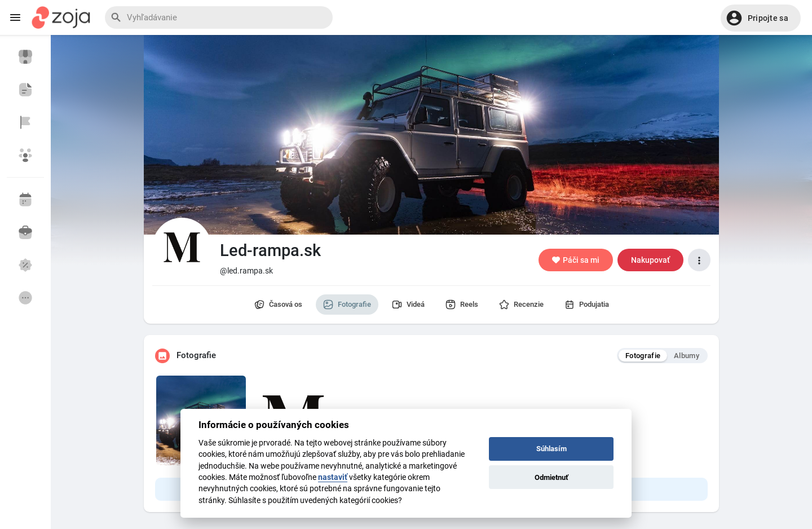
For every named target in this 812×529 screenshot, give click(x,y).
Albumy (687, 356)
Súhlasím (551, 449)
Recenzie (521, 305)
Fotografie (347, 305)
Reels (462, 305)
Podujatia (587, 305)
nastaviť (333, 477)
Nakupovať (650, 260)
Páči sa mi (576, 260)
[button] (761, 18)
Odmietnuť (551, 477)
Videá (408, 305)
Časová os (278, 305)
